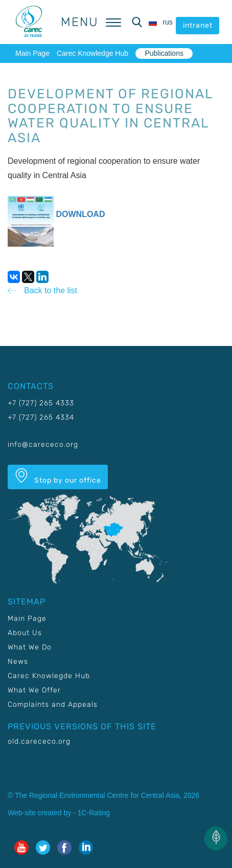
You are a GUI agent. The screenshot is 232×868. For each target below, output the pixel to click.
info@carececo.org (43, 444)
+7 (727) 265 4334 (41, 417)
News (18, 661)
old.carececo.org (39, 741)
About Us (25, 633)
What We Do (30, 647)
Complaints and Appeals (53, 704)
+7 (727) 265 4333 (41, 403)
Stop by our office (58, 476)
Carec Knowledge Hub (92, 53)
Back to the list (51, 290)
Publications (164, 53)
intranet (198, 25)
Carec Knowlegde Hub (49, 676)
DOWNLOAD (80, 214)
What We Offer (34, 690)
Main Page (32, 53)
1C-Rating (94, 813)
